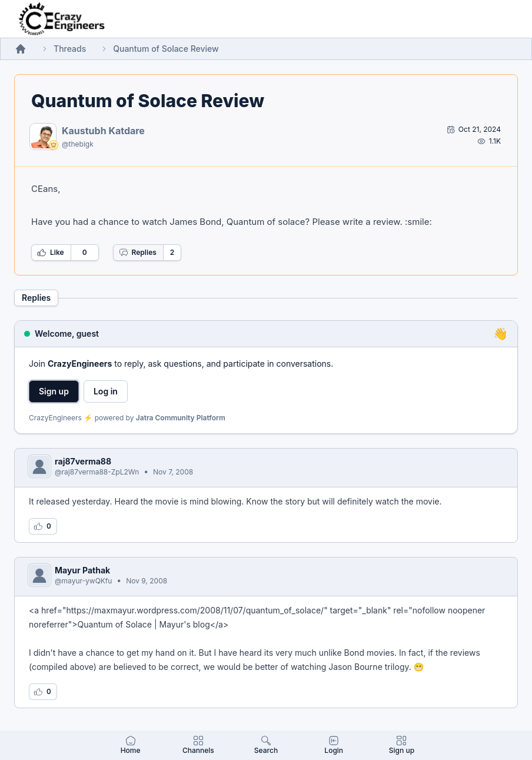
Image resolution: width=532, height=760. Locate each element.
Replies (138, 253)
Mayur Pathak (82, 570)
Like (51, 253)
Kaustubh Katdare (103, 131)
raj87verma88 (83, 461)
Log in (106, 391)
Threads (70, 49)
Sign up (54, 391)
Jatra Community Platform (181, 418)
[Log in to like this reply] (43, 526)
